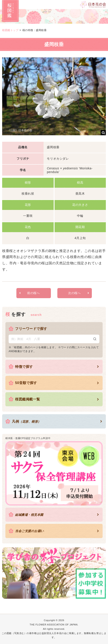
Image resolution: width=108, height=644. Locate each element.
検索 (95, 339)
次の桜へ (74, 293)
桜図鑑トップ (10, 30)
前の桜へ (33, 293)
